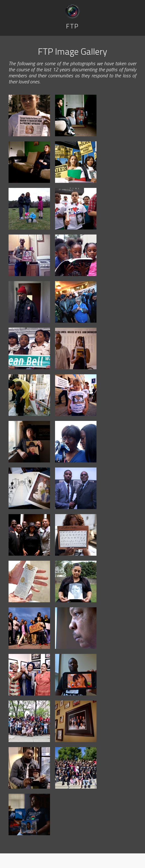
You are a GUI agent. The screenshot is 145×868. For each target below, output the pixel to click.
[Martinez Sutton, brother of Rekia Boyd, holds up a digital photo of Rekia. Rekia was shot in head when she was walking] (76, 675)
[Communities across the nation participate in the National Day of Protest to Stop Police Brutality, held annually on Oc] (29, 628)
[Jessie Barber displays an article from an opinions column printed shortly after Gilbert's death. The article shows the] (29, 581)
